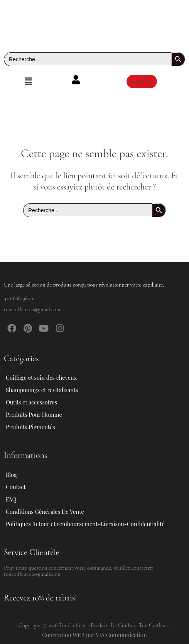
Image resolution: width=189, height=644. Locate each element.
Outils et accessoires (36, 402)
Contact (16, 487)
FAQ (11, 499)
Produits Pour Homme (38, 414)
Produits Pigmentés (30, 427)
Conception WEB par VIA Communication (94, 635)
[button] (28, 81)
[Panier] (142, 81)
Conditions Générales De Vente (45, 512)
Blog (11, 475)
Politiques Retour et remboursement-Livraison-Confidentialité (85, 524)
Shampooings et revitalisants (46, 390)
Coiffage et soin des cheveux (46, 377)
